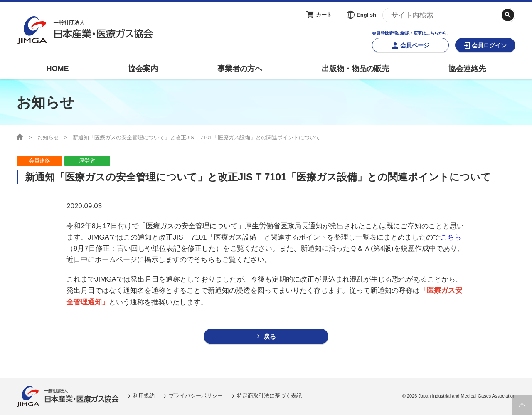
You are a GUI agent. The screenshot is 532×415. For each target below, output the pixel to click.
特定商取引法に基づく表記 (269, 396)
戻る (270, 337)
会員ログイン (489, 45)
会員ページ (415, 45)
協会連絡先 (467, 69)
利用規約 (144, 396)
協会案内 (143, 69)
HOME (57, 69)
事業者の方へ (240, 69)
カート (324, 15)
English (366, 15)
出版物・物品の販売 (355, 69)
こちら (451, 237)
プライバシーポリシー (196, 396)
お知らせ (48, 137)
